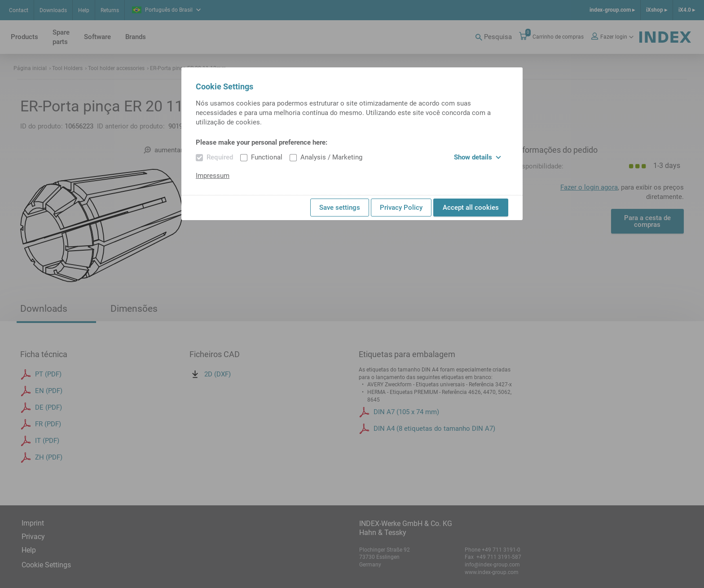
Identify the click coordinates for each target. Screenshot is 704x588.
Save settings (340, 208)
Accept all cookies (471, 208)
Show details (477, 157)
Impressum (213, 176)
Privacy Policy (401, 208)
